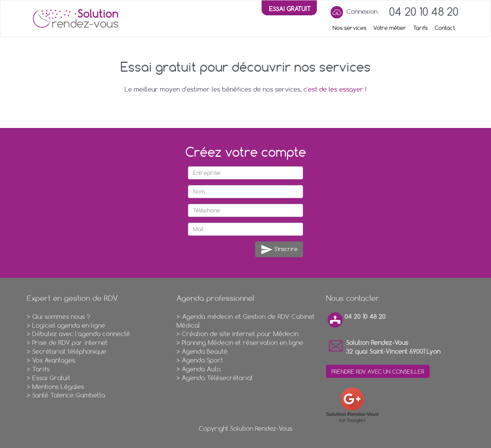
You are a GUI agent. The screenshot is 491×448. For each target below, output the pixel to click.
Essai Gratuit (51, 378)
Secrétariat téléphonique (69, 351)
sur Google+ (352, 405)
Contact (445, 28)
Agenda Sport (202, 360)
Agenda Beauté (205, 351)
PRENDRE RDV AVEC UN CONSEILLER (378, 372)
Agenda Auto (201, 369)
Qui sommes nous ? (61, 317)
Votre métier (390, 28)
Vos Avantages (54, 360)
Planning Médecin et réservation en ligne (242, 343)
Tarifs (420, 28)
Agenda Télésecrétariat (217, 378)
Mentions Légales (58, 387)
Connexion (353, 12)
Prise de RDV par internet (70, 343)
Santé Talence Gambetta (69, 395)
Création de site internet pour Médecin (240, 334)
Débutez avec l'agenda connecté (81, 334)
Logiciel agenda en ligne (69, 325)
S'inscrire (279, 249)
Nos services (349, 28)
